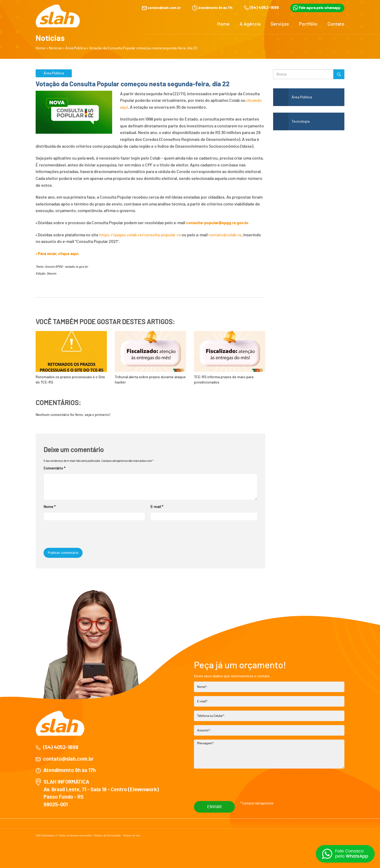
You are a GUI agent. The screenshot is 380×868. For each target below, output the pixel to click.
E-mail (157, 506)
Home (223, 24)
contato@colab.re (225, 235)
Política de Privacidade (108, 834)
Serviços (280, 24)
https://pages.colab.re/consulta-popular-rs (140, 235)
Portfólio (308, 24)
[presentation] (79, 534)
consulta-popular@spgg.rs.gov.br (217, 223)
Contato (336, 24)
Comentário (54, 467)
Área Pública (76, 48)
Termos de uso (132, 834)
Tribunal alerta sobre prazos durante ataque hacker (150, 358)
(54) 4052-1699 (264, 7)
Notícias (55, 48)
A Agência (250, 24)
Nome (50, 506)
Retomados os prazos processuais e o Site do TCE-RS (71, 358)
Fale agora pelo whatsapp (317, 7)
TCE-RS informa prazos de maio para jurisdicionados (230, 358)
